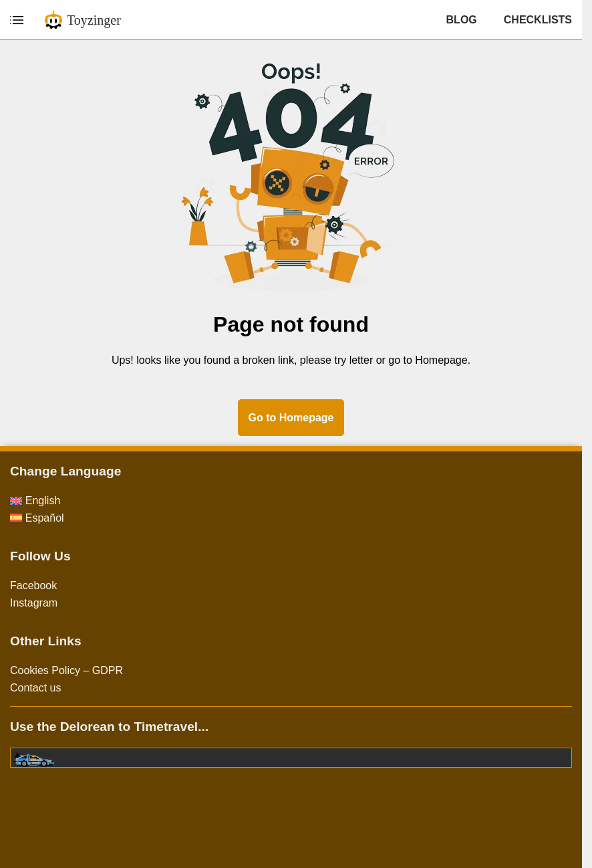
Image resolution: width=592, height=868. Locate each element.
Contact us (35, 688)
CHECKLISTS (538, 20)
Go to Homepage (291, 418)
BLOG (462, 20)
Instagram (34, 603)
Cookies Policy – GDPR (66, 670)
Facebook (33, 585)
